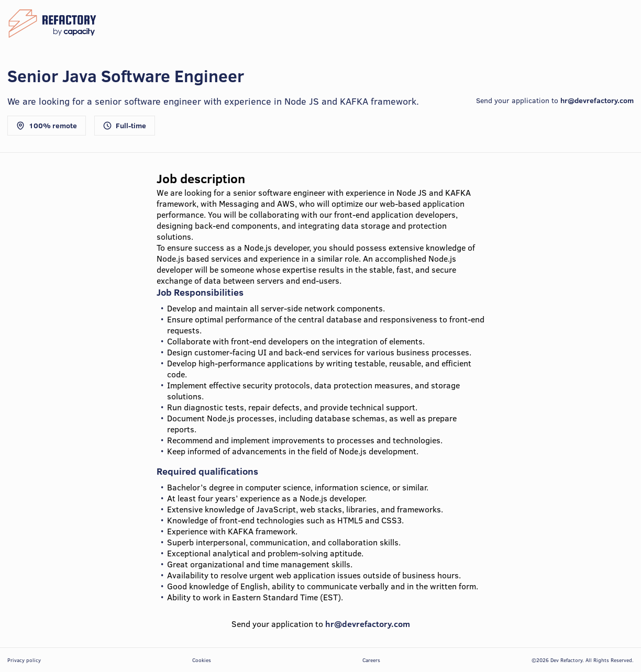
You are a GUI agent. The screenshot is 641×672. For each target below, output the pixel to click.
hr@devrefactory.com (597, 100)
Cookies (202, 660)
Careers (371, 660)
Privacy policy (24, 660)
